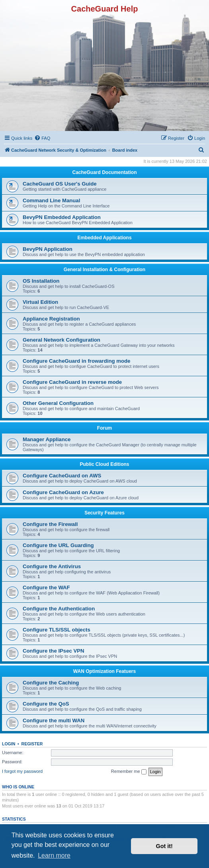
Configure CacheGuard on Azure (63, 492)
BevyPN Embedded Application (62, 217)
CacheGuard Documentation (104, 172)
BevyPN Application (48, 249)
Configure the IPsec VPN (54, 651)
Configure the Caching (51, 683)
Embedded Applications (104, 238)
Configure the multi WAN (54, 720)
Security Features (104, 513)
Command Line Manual (51, 200)
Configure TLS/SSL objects (57, 630)
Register (32, 744)
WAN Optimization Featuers (104, 671)
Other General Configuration (58, 403)
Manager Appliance (47, 439)
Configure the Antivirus (52, 566)
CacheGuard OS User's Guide (60, 184)
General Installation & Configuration (104, 270)
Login (9, 744)
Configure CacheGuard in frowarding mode (76, 361)
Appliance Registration (51, 319)
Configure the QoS (46, 704)
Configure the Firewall (50, 524)
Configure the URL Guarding (58, 545)
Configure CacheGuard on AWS (62, 476)
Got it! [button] (164, 846)
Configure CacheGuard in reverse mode (72, 382)
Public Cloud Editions (105, 464)
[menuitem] (42, 138)
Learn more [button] (54, 855)
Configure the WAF (46, 587)
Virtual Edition (40, 302)
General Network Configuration (62, 340)
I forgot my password (22, 771)
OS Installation (41, 281)
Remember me (129, 772)
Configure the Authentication (59, 609)
